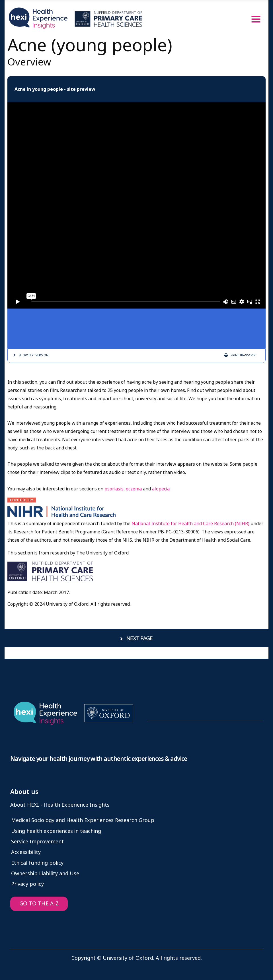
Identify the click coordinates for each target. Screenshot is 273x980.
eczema (134, 489)
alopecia (161, 489)
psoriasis (114, 489)
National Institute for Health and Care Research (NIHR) (190, 524)
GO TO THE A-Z (39, 904)
